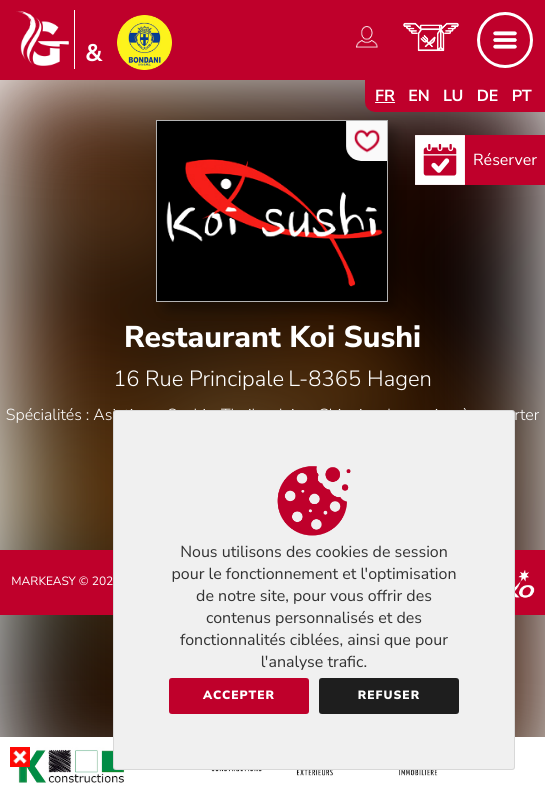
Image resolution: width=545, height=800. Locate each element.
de (488, 96)
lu (453, 96)
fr (385, 96)
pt (522, 96)
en (419, 96)
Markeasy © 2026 (65, 582)
